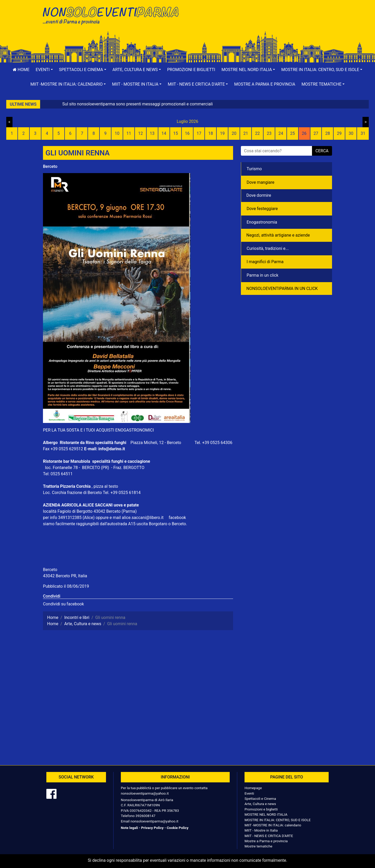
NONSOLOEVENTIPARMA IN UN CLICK (282, 289)
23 (269, 133)
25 (292, 133)
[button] (44, 70)
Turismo (254, 169)
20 (234, 133)
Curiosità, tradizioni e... (268, 248)
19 (222, 133)
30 (351, 133)
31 (363, 133)
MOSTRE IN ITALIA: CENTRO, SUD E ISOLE (278, 820)
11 (129, 133)
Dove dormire (259, 195)
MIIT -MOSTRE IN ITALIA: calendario (273, 825)
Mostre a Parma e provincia (265, 84)
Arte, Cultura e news (260, 804)
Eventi (249, 793)
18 (211, 133)
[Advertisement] (262, 21)
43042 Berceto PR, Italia (65, 576)
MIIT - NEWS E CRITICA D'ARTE (269, 836)
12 (140, 133)
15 (176, 133)
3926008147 (145, 816)
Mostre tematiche (258, 846)
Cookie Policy (177, 828)
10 (117, 133)
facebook (177, 518)
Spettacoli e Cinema (260, 799)
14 (164, 133)
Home (21, 70)
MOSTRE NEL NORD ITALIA (266, 814)
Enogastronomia (262, 222)
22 (257, 133)
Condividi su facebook (63, 604)
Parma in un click (262, 275)
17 (199, 133)
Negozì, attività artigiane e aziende (278, 235)
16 (187, 133)
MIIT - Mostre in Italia (261, 830)
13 (152, 133)
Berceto (50, 166)
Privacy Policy (152, 828)
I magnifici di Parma (265, 262)
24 (281, 133)
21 (246, 133)
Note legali (129, 828)
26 (304, 133)
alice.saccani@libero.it (145, 518)
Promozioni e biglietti (191, 70)
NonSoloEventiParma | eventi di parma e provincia (113, 15)
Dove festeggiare (262, 209)
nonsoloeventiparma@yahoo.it (145, 793)
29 (339, 133)
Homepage (253, 788)
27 (316, 133)
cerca (322, 151)
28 (328, 133)
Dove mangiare (261, 182)
